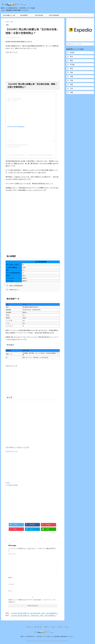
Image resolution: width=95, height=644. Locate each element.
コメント (12, 554)
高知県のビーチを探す (63, 627)
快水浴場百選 (24, 15)
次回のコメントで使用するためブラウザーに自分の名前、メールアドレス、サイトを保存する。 (32, 601)
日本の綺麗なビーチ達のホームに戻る (17, 447)
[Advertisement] (21, 66)
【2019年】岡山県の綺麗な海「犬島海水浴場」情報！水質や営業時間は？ (34, 616)
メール (11, 584)
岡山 (8, 483)
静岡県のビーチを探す (50, 627)
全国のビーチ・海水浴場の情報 (34, 627)
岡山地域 (15, 485)
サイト (10, 591)
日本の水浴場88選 (54, 15)
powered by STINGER (63, 641)
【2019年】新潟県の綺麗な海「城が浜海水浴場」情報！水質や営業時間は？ (34, 613)
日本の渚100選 (39, 15)
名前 (10, 577)
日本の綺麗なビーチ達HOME (9, 16)
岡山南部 (10, 485)
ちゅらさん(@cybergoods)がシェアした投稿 (20, 155)
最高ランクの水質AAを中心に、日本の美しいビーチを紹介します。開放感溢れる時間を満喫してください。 (47, 636)
